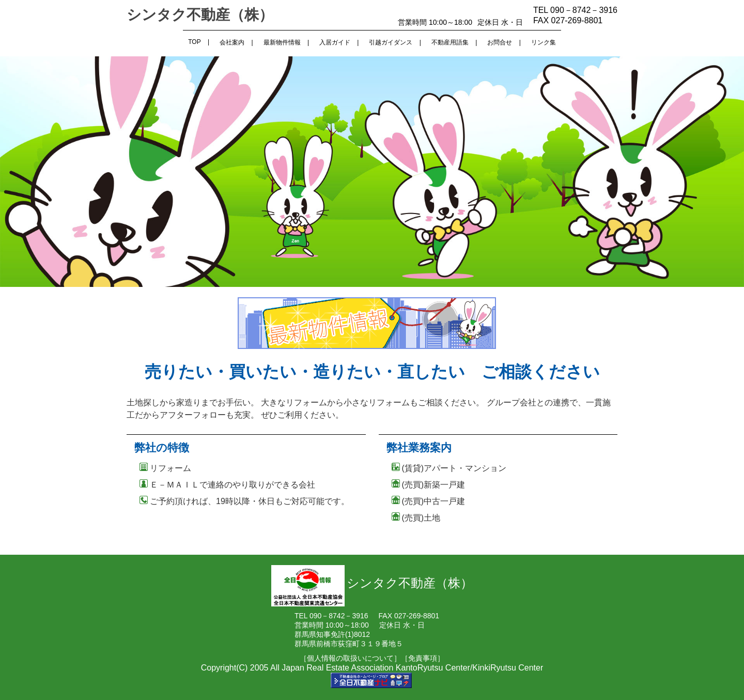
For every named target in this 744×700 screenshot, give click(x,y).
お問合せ (500, 42)
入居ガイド (335, 42)
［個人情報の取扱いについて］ (350, 658)
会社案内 (232, 42)
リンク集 (544, 42)
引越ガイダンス (391, 42)
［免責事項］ (423, 658)
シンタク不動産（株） (200, 15)
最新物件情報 (282, 42)
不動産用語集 (450, 42)
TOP (194, 42)
